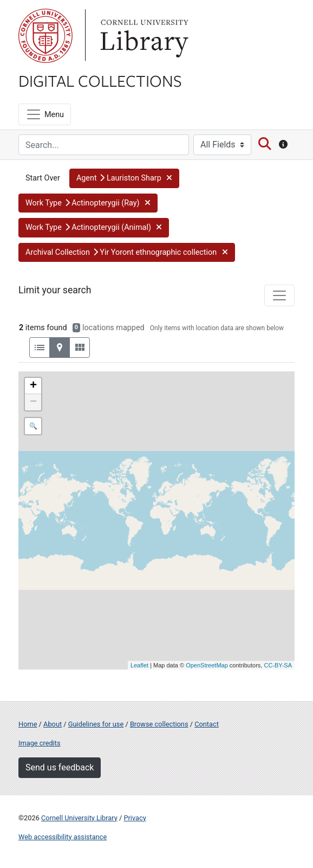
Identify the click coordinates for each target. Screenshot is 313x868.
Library (143, 36)
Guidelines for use (96, 724)
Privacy (135, 818)
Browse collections (159, 724)
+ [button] (33, 386)
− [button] (33, 402)
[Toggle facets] (279, 295)
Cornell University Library (79, 818)
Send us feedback (60, 767)
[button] (124, 178)
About (53, 724)
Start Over (43, 178)
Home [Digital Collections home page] (28, 724)
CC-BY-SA (278, 665)
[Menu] (45, 114)
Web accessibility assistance (63, 837)
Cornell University (45, 36)
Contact (207, 724)
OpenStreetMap (207, 665)
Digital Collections (100, 80)
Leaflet (139, 665)
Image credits (40, 743)
